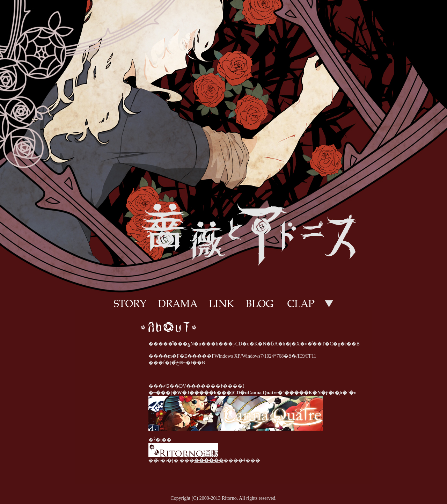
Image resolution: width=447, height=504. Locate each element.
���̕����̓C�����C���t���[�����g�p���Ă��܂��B (223, 397)
